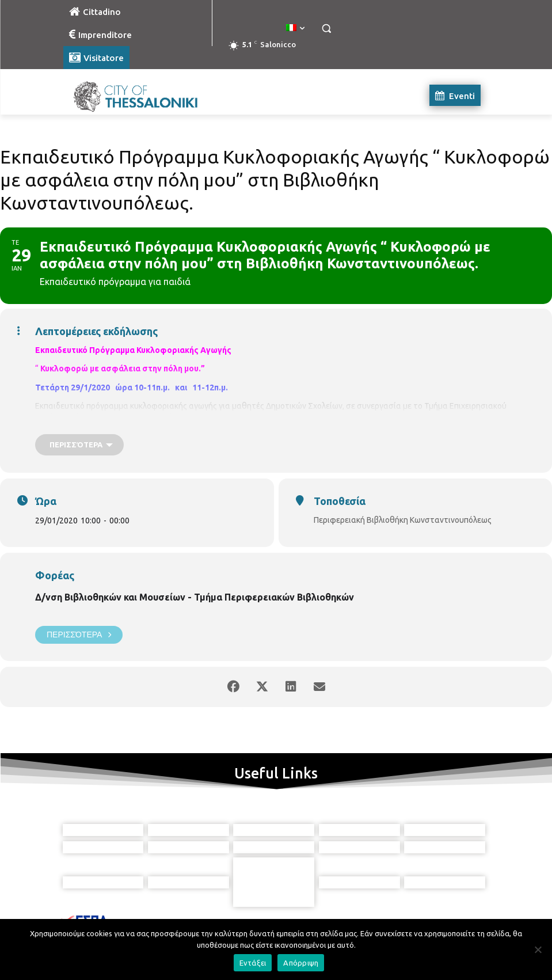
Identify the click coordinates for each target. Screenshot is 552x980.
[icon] (329, 918)
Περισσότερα (79, 635)
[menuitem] (295, 28)
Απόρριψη (301, 963)
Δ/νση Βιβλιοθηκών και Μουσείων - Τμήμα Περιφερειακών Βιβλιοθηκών (195, 597)
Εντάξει (253, 963)
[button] (327, 29)
